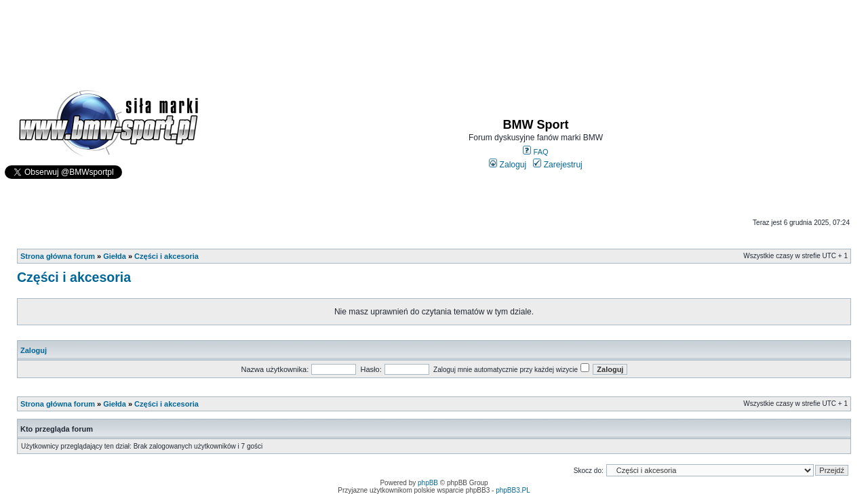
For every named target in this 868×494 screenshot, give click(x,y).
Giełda (115, 256)
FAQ (535, 152)
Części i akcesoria (166, 256)
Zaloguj (508, 165)
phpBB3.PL (513, 490)
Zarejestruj (558, 165)
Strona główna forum (58, 256)
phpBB (428, 483)
